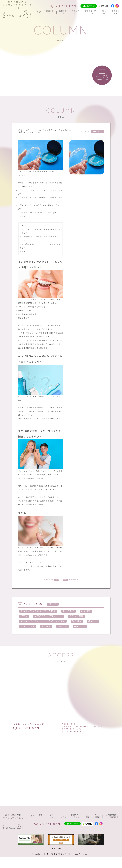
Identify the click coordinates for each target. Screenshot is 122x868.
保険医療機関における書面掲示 (112, 816)
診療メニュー (50, 12)
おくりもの (69, 611)
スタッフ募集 (76, 616)
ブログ (24, 616)
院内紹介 (77, 621)
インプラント (28, 626)
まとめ (23, 252)
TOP (39, 12)
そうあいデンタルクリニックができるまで (43, 621)
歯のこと (93, 621)
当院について (63, 12)
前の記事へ (53, 580)
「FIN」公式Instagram (61, 849)
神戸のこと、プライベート (49, 616)
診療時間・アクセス (91, 12)
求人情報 (104, 12)
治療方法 (62, 626)
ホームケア (80, 626)
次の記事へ (69, 580)
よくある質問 (115, 12)
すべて (53, 604)
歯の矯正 (46, 626)
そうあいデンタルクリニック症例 (38, 611)
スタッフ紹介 (76, 12)
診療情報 (86, 611)
